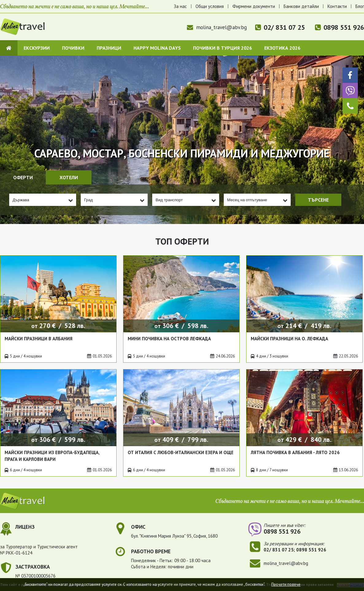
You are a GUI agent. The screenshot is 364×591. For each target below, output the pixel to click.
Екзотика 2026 (282, 48)
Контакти (337, 6)
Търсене (318, 200)
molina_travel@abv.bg (217, 27)
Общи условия (210, 6)
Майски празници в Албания (39, 339)
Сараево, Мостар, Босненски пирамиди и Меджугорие (182, 153)
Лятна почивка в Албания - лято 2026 (295, 452)
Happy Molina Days (157, 48)
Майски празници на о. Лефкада (289, 339)
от (58, 326)
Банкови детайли (301, 6)
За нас (180, 6)
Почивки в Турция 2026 (223, 48)
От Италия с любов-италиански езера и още (181, 452)
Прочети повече (286, 584)
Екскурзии (37, 48)
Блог (360, 6)
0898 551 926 (344, 27)
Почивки (73, 48)
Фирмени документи (254, 6)
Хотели (69, 177)
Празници (109, 48)
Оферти (23, 177)
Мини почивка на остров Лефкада (169, 339)
